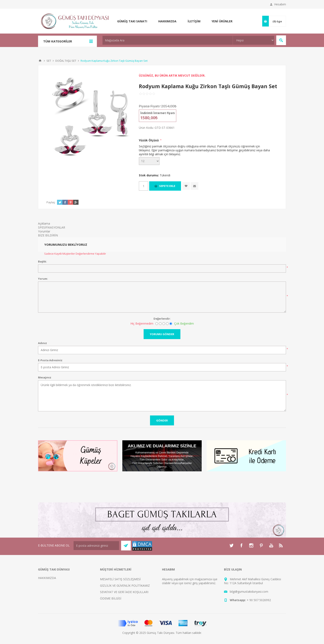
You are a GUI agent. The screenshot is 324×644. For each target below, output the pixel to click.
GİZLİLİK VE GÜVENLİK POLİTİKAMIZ (125, 586)
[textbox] (168, 40)
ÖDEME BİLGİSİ (111, 598)
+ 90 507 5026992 (259, 600)
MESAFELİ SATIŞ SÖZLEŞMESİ (120, 579)
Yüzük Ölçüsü (149, 140)
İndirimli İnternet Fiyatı (158, 113)
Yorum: (43, 279)
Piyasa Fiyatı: (150, 106)
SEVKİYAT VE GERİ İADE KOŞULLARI (124, 592)
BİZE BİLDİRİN (48, 235)
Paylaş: (51, 202)
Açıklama (44, 223)
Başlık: (42, 261)
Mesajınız (45, 377)
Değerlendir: (162, 319)
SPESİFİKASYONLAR (52, 227)
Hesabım (280, 4)
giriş (195, 583)
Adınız (42, 343)
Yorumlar (44, 231)
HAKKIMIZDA (47, 578)
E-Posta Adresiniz (50, 360)
